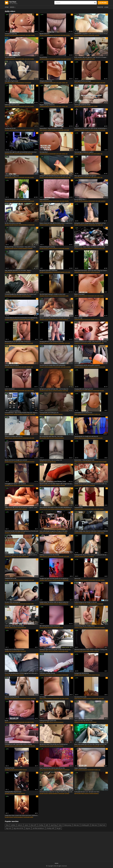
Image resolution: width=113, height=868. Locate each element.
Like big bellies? (44, 152)
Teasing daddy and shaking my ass (49, 413)
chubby (33, 35)
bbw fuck (102, 825)
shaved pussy (59, 533)
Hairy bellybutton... (45, 199)
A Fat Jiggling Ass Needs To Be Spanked (15, 484)
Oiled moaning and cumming (47, 247)
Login (106, 7)
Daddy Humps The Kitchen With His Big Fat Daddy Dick (54, 602)
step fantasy (51, 509)
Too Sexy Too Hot (10, 768)
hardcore (82, 367)
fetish (9, 83)
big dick (7, 35)
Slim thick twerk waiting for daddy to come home (52, 294)
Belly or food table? (80, 294)
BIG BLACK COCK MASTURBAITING (49, 270)
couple (65, 533)
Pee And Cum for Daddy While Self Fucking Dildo (52, 365)
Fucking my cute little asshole (47, 673)
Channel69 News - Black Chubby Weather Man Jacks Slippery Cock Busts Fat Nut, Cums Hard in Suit (22, 413)
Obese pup (77, 578)
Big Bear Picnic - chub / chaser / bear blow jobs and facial (90, 247)
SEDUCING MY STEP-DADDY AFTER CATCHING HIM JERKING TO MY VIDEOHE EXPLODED (56, 507)
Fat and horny (43, 57)
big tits (81, 485)
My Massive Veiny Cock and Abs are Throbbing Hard (54, 744)
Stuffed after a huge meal (12, 176)
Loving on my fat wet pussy (82, 673)
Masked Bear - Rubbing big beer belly (84, 460)
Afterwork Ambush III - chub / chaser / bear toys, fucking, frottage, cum (91, 649)
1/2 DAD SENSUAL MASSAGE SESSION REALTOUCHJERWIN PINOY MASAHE (22, 318)
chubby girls (85, 825)
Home (7, 7)
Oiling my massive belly (46, 81)
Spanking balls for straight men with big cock (86, 436)
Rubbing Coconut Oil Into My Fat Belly (49, 555)
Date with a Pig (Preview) (11, 81)
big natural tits (18, 828)
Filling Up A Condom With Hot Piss (14, 436)
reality (87, 59)
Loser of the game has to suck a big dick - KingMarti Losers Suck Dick (22, 555)
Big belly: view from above (12, 365)
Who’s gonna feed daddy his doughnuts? (85, 176)
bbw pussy (68, 825)
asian (26, 825)
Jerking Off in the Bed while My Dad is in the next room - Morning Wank (56, 176)
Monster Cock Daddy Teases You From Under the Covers (55, 318)
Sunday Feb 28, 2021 (10, 128)
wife (47, 825)
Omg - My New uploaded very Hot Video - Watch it (18, 270)
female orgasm (91, 675)
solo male (28, 35)
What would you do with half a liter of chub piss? (18, 342)
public (23, 59)
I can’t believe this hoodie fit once (83, 413)
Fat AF (6, 721)
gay (67, 83)
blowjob (81, 35)
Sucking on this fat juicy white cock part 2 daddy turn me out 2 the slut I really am (91, 555)
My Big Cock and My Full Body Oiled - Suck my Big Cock (54, 389)
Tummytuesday (79, 507)
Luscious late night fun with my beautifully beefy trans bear (21, 152)
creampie (82, 130)
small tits (15, 509)
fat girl (59, 828)
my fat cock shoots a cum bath (13, 223)
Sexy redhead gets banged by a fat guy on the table (54, 531)
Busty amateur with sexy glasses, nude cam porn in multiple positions (91, 57)
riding (93, 59)
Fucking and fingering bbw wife (48, 721)
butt (31, 154)
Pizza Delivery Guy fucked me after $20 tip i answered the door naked (91, 128)
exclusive (51, 319)
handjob (58, 59)
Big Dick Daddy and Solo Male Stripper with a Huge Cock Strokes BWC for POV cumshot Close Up (56, 484)
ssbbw (13, 825)
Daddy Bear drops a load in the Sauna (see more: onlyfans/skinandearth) (22, 815)
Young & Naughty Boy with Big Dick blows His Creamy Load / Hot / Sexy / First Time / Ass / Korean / (22, 294)
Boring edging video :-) (80, 199)
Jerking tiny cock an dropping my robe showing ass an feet (90, 223)
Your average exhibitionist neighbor (84, 152)
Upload (103, 3)
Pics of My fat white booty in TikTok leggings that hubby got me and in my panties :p (22, 673)
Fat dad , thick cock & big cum (12, 602)
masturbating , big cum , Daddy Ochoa (84, 626)
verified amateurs (14, 35)
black (33, 130)
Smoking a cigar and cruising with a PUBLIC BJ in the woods (55, 649)
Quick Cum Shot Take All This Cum (83, 721)
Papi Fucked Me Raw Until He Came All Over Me (52, 768)
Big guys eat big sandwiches (47, 105)
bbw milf (33, 825)
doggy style (61, 225)
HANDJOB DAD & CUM (11, 578)
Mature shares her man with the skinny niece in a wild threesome (56, 223)
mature (102, 509)
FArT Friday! (43, 697)
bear (98, 319)
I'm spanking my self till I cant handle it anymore (87, 365)
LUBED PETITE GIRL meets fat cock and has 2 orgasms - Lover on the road (22, 507)
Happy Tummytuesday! (81, 768)
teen (6, 296)
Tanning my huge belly (11, 34)
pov (6, 83)
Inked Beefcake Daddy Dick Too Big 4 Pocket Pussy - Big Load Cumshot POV (56, 792)
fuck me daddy (103, 462)
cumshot (97, 35)
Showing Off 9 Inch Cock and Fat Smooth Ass (51, 342)
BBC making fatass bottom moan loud (50, 626)
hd (57, 225)
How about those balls (80, 697)
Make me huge (78, 318)
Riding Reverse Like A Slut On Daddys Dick (51, 460)
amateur (77, 35)
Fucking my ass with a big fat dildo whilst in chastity (18, 744)
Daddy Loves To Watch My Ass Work (15, 649)
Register (100, 7)
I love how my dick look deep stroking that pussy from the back (22, 531)
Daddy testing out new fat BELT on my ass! (86, 602)
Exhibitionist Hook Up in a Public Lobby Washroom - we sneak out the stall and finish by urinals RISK (91, 342)
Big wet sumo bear (45, 34)
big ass (51, 414)
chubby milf (50, 828)
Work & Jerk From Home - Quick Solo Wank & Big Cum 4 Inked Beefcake (91, 270)
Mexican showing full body (12, 697)
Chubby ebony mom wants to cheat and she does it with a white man (91, 484)
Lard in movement (10, 389)
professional (96, 248)
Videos (13, 7)
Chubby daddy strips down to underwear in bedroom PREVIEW (91, 531)
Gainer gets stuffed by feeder (82, 105)
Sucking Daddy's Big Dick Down (13, 792)
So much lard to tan (10, 57)
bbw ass (76, 825)
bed (90, 59)
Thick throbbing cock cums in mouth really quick (17, 199)
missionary (92, 485)
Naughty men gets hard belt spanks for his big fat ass (54, 578)
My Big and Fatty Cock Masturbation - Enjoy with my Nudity (20, 247)
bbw (6, 272)
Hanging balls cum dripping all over (84, 389)
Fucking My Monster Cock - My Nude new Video (87, 792)
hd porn (42, 35)
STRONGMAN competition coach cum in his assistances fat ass (91, 34)
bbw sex (94, 825)
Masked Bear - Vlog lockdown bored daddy (51, 128)
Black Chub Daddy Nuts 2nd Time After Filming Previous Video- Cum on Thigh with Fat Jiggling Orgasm (91, 744)
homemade (22, 35)
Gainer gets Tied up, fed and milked (14, 626)
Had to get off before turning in (83, 81)
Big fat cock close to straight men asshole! (16, 460)
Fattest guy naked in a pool (12, 105)
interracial (21, 485)
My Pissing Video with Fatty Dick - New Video (51, 436)
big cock (102, 248)
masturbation (53, 225)
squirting (54, 825)
